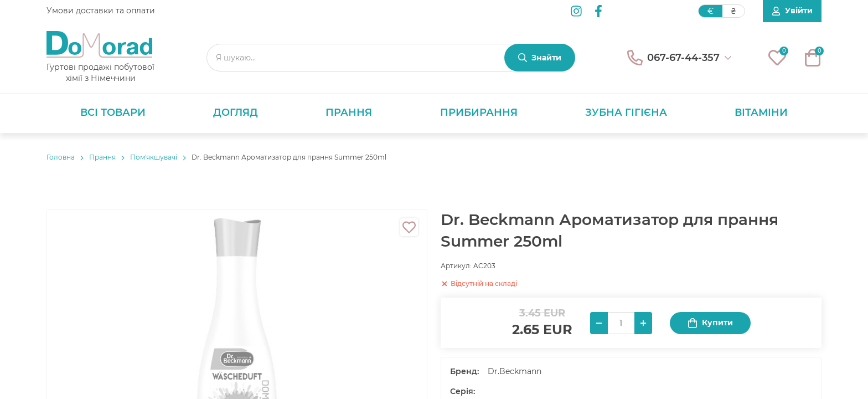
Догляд (236, 112)
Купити (710, 323)
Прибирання (479, 112)
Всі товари (113, 112)
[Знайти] (540, 58)
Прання (349, 112)
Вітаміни (761, 112)
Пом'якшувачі (154, 157)
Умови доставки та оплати (101, 11)
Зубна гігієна (626, 112)
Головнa (61, 157)
